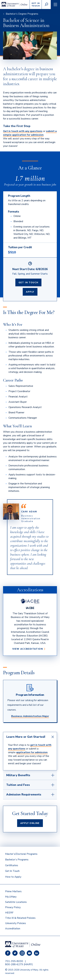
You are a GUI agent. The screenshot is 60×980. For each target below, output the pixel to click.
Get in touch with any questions (23, 131)
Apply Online (30, 823)
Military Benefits (18, 775)
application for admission (32, 752)
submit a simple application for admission (30, 133)
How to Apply (13, 877)
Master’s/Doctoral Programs (21, 854)
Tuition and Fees (18, 785)
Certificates (12, 865)
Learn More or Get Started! (26, 737)
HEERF (9, 913)
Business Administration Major (30, 716)
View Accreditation (29, 649)
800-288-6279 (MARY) (19, 964)
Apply (30, 292)
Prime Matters (13, 891)
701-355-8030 (14, 961)
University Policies (16, 923)
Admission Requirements (24, 794)
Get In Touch (28, 283)
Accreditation (13, 929)
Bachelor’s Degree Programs (22, 14)
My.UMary (11, 897)
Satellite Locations (16, 902)
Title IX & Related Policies (20, 918)
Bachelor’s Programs (17, 860)
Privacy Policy (13, 907)
